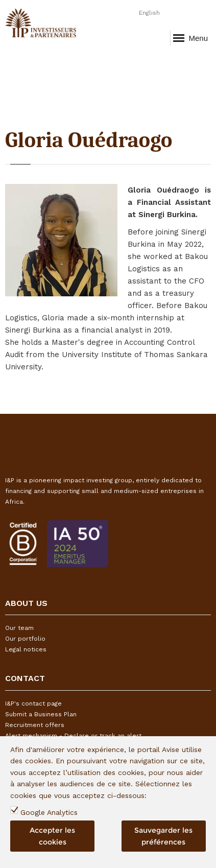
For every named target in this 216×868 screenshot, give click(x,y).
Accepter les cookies (52, 836)
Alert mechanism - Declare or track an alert (73, 736)
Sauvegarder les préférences (163, 836)
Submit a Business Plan (41, 714)
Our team (19, 628)
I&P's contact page (33, 703)
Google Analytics (49, 813)
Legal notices (26, 649)
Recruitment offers (35, 725)
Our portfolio (25, 639)
